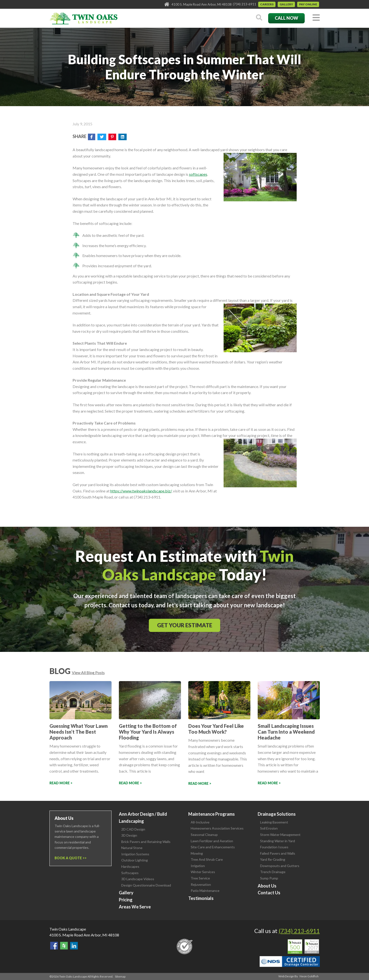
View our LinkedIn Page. (74, 946)
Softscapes (130, 873)
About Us (267, 886)
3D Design (129, 835)
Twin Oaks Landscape (68, 929)
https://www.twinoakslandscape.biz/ (141, 491)
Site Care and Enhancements (213, 847)
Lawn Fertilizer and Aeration (212, 841)
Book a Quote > (70, 858)
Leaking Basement (274, 822)
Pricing (126, 900)
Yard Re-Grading (273, 859)
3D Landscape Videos (138, 879)
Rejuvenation (201, 884)
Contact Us (269, 893)
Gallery (286, 4)
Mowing (197, 853)
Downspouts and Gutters (280, 866)
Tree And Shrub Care (207, 859)
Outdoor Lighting (135, 860)
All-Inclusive (200, 822)
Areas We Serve (135, 907)
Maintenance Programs (212, 814)
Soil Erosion (269, 828)
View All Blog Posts (88, 672)
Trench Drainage (273, 872)
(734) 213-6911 (245, 4)
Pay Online (308, 4)
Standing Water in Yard (278, 841)
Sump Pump (269, 878)
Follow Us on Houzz (64, 946)
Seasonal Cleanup (204, 835)
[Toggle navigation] (316, 18)
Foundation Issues (274, 847)
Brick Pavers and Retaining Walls (146, 842)
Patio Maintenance (205, 891)
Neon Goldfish (309, 976)
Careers (267, 4)
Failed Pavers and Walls (278, 853)
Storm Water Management (280, 835)
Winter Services (203, 872)
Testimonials (201, 898)
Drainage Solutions (277, 814)
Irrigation (198, 866)
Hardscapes (130, 866)
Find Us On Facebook (54, 946)
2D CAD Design (133, 829)
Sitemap (120, 976)
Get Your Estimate (185, 625)
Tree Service (200, 878)
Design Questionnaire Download (146, 885)
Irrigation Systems (135, 854)
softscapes (198, 174)
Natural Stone (132, 848)
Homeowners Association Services (217, 828)
